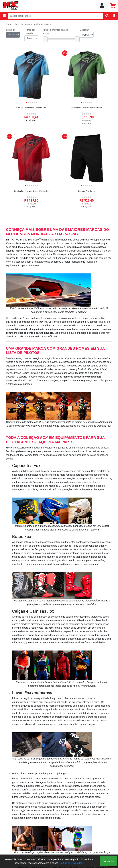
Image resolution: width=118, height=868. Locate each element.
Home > (10, 24)
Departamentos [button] (14, 35)
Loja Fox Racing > (24, 24)
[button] (103, 6)
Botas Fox (22, 537)
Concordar (108, 861)
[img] (114, 16)
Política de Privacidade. (72, 863)
